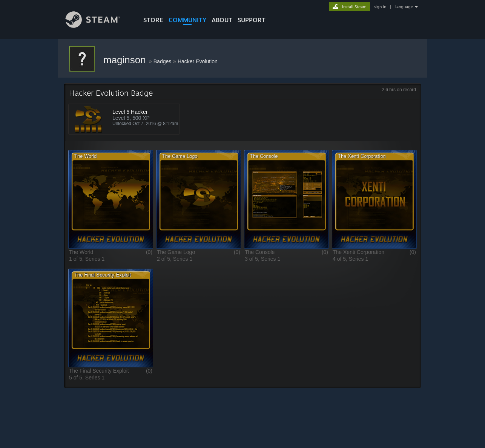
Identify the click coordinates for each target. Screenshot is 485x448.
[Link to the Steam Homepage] (98, 26)
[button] (111, 199)
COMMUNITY (187, 20)
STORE (153, 20)
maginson (126, 60)
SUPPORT (252, 20)
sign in (380, 7)
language (404, 7)
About (222, 20)
